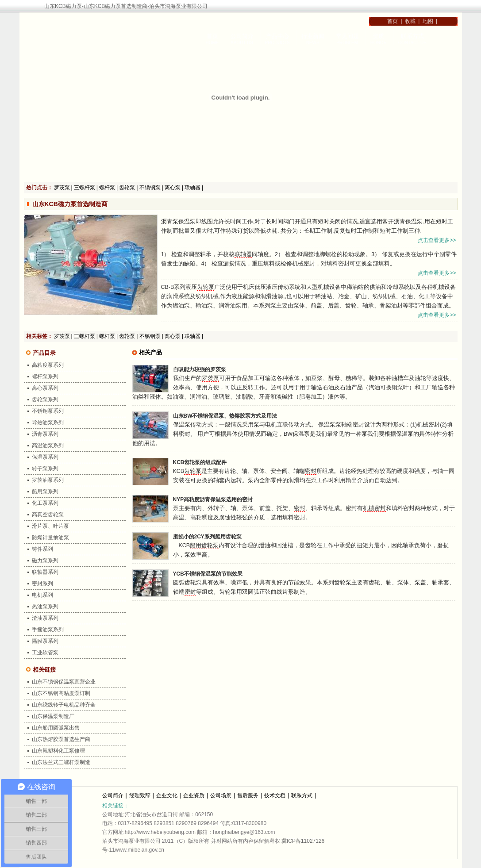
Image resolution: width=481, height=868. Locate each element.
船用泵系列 (45, 492)
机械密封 (304, 264)
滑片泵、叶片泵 (50, 526)
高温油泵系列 (48, 446)
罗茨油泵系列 (48, 480)
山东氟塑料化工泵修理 (58, 751)
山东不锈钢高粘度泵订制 (61, 693)
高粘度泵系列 (48, 365)
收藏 (410, 21)
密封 (344, 264)
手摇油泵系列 (48, 630)
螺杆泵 (107, 188)
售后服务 (248, 795)
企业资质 (194, 795)
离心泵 (173, 188)
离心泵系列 (45, 388)
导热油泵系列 (48, 422)
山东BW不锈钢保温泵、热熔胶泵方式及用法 (225, 416)
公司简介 (242, 36)
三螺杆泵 (85, 188)
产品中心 (277, 36)
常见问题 (347, 36)
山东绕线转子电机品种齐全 (64, 705)
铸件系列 (42, 549)
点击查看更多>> (437, 240)
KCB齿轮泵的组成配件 (200, 462)
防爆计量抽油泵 (50, 538)
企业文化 (167, 795)
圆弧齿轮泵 (187, 583)
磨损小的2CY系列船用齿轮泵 (207, 537)
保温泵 (187, 222)
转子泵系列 (45, 469)
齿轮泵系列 (45, 399)
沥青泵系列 (45, 434)
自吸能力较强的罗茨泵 (200, 369)
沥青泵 (170, 222)
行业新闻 (313, 36)
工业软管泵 (45, 653)
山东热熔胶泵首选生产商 (61, 739)
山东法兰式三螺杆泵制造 (61, 762)
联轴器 (192, 188)
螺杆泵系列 (45, 376)
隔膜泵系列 (45, 641)
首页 (391, 21)
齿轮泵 (127, 188)
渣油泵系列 (45, 618)
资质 (378, 36)
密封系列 (42, 584)
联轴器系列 (45, 572)
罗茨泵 (62, 188)
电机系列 (42, 595)
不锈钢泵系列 (48, 411)
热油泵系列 (45, 607)
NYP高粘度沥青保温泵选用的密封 (213, 499)
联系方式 (412, 36)
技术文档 (275, 795)
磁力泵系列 (45, 561)
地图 (428, 21)
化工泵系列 (45, 503)
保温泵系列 (45, 457)
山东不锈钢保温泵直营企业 (64, 682)
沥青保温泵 (408, 222)
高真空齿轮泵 (48, 515)
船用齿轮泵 (204, 545)
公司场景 (221, 795)
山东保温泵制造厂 (53, 716)
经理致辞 (140, 795)
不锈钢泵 (150, 188)
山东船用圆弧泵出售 (56, 728)
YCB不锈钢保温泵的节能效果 (208, 574)
